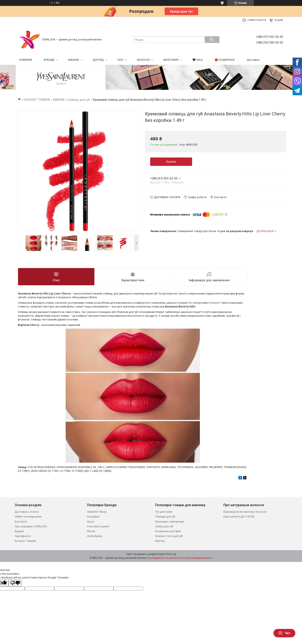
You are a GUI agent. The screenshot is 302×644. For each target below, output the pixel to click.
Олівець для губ (79, 100)
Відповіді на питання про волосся (245, 512)
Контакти (21, 522)
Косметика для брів (168, 531)
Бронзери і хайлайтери (170, 522)
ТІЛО (120, 60)
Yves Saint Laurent (98, 526)
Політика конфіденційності (196, 558)
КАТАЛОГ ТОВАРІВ (37, 100)
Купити (171, 162)
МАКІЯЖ (74, 60)
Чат (284, 633)
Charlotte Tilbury (97, 512)
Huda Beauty (95, 536)
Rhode (91, 531)
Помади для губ (165, 517)
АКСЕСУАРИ (171, 60)
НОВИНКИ (26, 60)
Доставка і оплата (27, 512)
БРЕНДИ (49, 60)
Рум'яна (160, 541)
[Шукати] (212, 40)
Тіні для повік (164, 512)
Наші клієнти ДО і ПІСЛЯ (239, 517)
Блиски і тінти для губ (169, 536)
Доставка (253, 60)
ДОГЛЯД (98, 60)
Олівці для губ (164, 526)
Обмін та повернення (28, 517)
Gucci (90, 522)
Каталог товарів (25, 541)
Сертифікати (23, 536)
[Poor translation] (15, 583)
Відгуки (19, 531)
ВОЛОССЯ (143, 60)
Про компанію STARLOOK (31, 526)
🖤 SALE (198, 60)
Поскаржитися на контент (163, 558)
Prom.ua (171, 554)
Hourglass (93, 517)
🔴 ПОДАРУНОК (225, 60)
